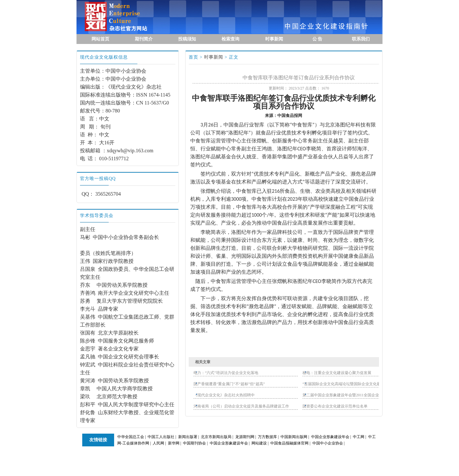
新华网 (174, 443)
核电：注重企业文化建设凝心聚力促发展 (337, 373)
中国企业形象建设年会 (330, 437)
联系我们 (361, 39)
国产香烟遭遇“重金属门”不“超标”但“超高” (229, 384)
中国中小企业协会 (328, 443)
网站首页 (100, 39)
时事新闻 (274, 39)
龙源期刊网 (245, 437)
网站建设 (259, 443)
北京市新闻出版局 (216, 437)
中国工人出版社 (161, 437)
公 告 (317, 39)
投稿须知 (187, 39)
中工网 (359, 437)
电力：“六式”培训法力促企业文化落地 (226, 373)
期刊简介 (144, 39)
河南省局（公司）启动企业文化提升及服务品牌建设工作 (241, 406)
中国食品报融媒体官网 (289, 443)
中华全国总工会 (131, 437)
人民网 (158, 443)
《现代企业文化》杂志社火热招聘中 (224, 395)
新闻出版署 (188, 437)
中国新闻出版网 (294, 437)
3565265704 (108, 194)
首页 (193, 57)
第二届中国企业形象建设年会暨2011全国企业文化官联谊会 (352, 395)
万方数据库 (267, 437)
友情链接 (98, 440)
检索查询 (230, 39)
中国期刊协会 (194, 443)
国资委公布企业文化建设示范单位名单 (335, 406)
